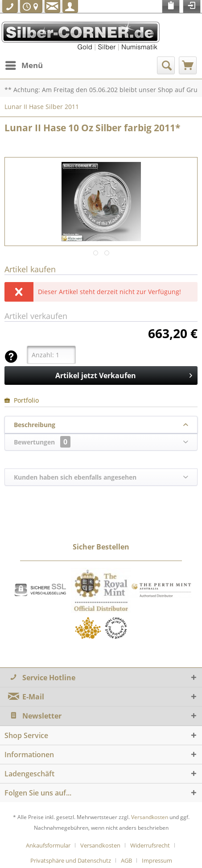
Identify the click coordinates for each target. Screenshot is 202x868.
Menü (24, 64)
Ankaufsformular (48, 845)
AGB (126, 860)
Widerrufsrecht (150, 845)
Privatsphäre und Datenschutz (71, 860)
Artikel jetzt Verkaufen (124, 374)
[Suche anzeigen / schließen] (166, 65)
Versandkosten (150, 817)
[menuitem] (24, 65)
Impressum (157, 860)
